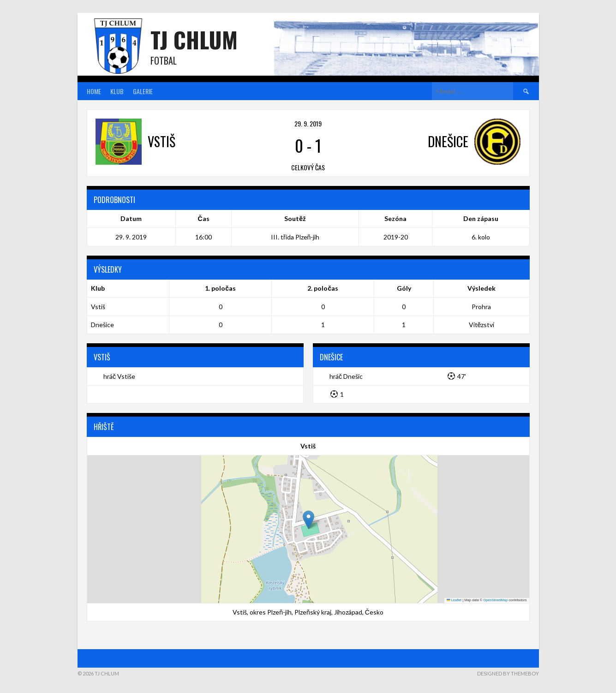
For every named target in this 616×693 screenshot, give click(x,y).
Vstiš (98, 307)
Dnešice (102, 325)
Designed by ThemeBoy (508, 673)
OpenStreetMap (495, 600)
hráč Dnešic (346, 376)
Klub (117, 91)
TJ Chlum (194, 39)
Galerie (143, 91)
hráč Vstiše (119, 376)
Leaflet (454, 600)
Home (94, 91)
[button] (308, 520)
